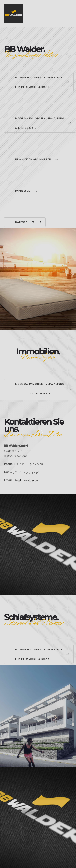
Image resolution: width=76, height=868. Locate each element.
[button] (7, 861)
